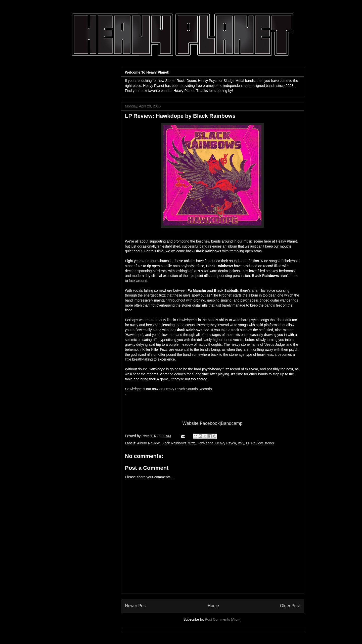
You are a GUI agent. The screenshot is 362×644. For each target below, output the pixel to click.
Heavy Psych (226, 443)
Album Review (148, 443)
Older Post (290, 606)
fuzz (192, 443)
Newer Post (136, 606)
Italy (241, 443)
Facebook (210, 423)
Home (213, 606)
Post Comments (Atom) (223, 619)
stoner (269, 443)
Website (190, 423)
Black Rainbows (174, 443)
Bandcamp (232, 423)
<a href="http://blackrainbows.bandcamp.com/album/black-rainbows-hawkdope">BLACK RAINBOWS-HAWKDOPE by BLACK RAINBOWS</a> (212, 402)
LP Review (254, 443)
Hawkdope (205, 443)
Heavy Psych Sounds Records (188, 389)
